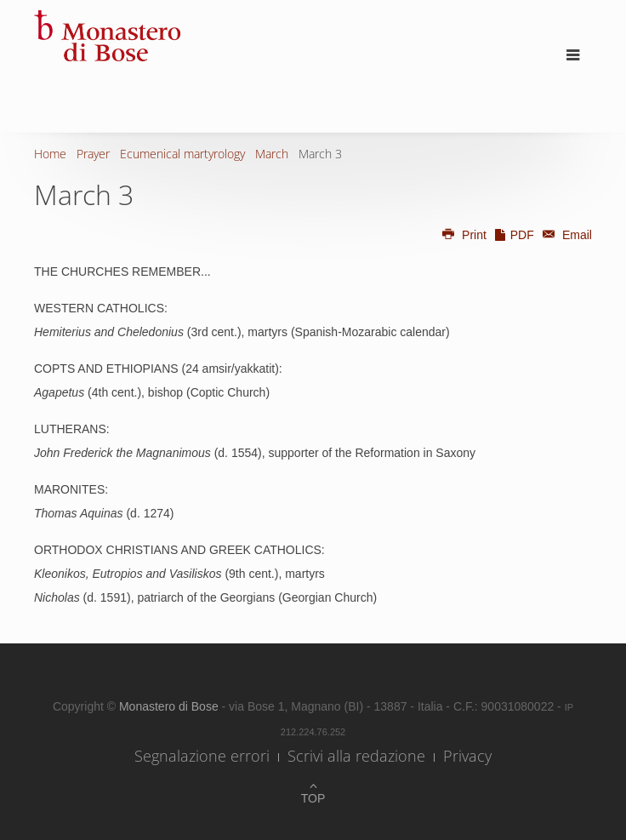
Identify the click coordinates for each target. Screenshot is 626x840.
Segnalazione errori (202, 756)
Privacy (467, 756)
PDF (514, 235)
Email (565, 235)
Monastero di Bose (171, 706)
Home (50, 154)
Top (313, 798)
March (272, 154)
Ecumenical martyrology (182, 154)
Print (464, 235)
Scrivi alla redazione (356, 756)
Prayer (93, 154)
